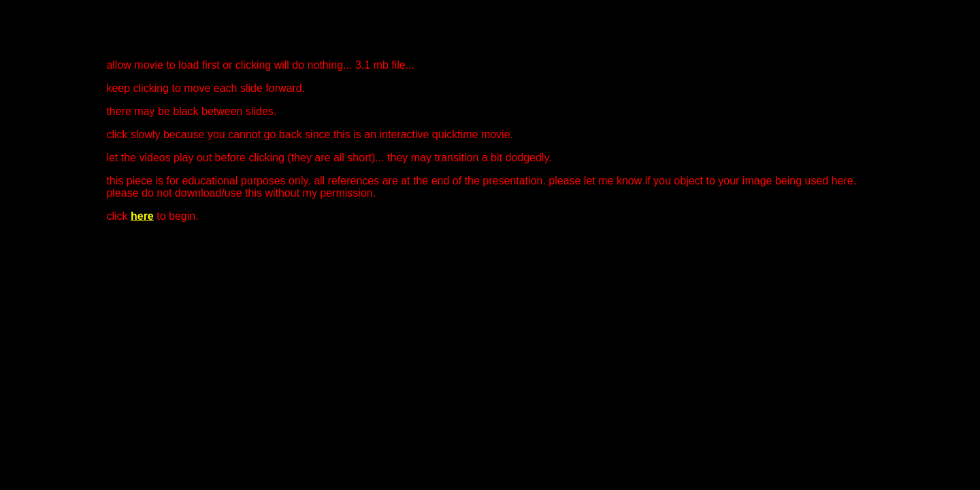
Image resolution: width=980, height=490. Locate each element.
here (142, 216)
